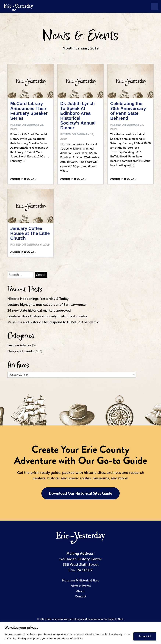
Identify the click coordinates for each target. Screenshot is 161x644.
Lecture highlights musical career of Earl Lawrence (46, 305)
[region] (80, 633)
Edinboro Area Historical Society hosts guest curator (47, 316)
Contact (81, 596)
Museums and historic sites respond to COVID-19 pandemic (53, 322)
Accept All (145, 636)
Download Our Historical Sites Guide (80, 493)
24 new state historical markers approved (39, 311)
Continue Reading (22, 179)
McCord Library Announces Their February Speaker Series (29, 111)
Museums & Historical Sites (80, 580)
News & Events (81, 36)
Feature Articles (19, 345)
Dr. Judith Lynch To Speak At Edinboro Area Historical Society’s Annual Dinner (78, 116)
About (80, 591)
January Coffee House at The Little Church (30, 233)
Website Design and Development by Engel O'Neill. (94, 619)
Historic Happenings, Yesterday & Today (38, 299)
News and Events (20, 351)
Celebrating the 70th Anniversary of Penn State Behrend (128, 111)
